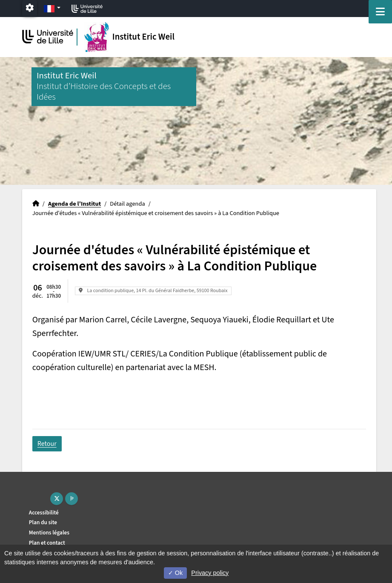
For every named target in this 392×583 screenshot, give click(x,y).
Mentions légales (49, 533)
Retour (47, 444)
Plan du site (43, 522)
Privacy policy (210, 573)
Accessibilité (44, 513)
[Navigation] (380, 12)
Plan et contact (47, 543)
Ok (175, 573)
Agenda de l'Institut (74, 204)
